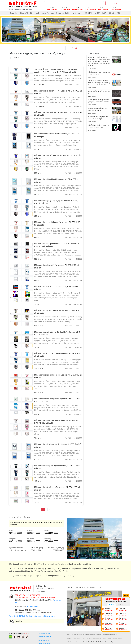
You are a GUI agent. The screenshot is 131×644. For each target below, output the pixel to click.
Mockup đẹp (87, 638)
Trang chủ (14, 13)
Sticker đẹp (98, 638)
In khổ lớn (77, 13)
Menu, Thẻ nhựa (48, 13)
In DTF (97, 13)
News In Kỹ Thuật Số (84, 634)
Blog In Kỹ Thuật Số (73, 634)
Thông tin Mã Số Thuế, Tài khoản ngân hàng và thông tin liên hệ (32, 616)
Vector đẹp (93, 634)
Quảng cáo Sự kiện (63, 13)
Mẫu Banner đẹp (80, 642)
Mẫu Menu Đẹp (89, 642)
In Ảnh (37, 13)
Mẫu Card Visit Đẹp (117, 638)
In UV (104, 13)
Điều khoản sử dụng (44, 633)
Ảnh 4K (110, 634)
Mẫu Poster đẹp (71, 642)
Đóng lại (126, 596)
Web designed (13, 633)
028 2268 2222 (32, 607)
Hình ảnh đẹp (105, 634)
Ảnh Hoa (115, 634)
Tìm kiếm (114, 3)
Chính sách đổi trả (44, 640)
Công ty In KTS (114, 13)
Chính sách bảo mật (44, 637)
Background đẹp (79, 638)
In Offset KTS (88, 13)
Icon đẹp (93, 638)
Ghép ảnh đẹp (71, 638)
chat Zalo (120, 605)
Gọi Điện (112, 605)
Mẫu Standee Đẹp (106, 638)
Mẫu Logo (98, 634)
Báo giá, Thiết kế (26, 13)
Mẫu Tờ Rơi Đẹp (98, 642)
